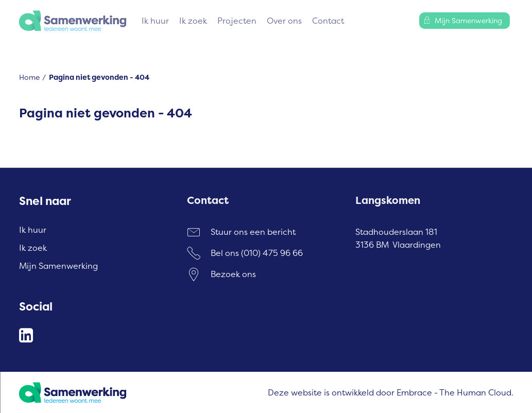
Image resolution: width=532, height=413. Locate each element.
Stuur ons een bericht (253, 232)
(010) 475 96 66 (272, 253)
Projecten (237, 21)
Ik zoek (193, 21)
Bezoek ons (233, 274)
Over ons (284, 21)
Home (29, 77)
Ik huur (155, 21)
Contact (328, 21)
